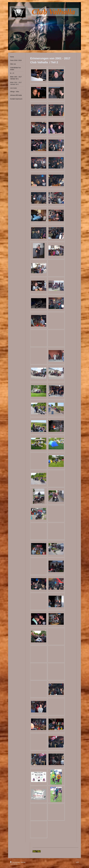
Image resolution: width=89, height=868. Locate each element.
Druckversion (15, 862)
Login (77, 862)
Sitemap (23, 862)
